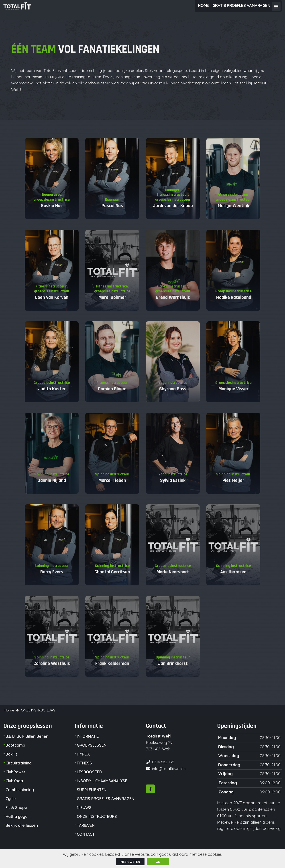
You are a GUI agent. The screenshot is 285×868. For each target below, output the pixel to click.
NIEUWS (84, 813)
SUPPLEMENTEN (92, 795)
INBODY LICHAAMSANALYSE (103, 786)
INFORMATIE (88, 742)
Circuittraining (19, 768)
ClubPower (16, 777)
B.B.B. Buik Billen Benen (28, 742)
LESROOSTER (90, 777)
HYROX (83, 759)
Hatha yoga (17, 822)
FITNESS (84, 768)
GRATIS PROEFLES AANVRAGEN (106, 804)
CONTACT (86, 840)
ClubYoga (14, 786)
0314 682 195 (164, 767)
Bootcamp (16, 751)
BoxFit (12, 759)
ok (158, 862)
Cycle (11, 804)
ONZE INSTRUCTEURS (97, 822)
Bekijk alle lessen (22, 831)
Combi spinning (20, 795)
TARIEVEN (86, 831)
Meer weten (130, 862)
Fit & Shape (16, 813)
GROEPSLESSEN (92, 751)
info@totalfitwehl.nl (170, 773)
